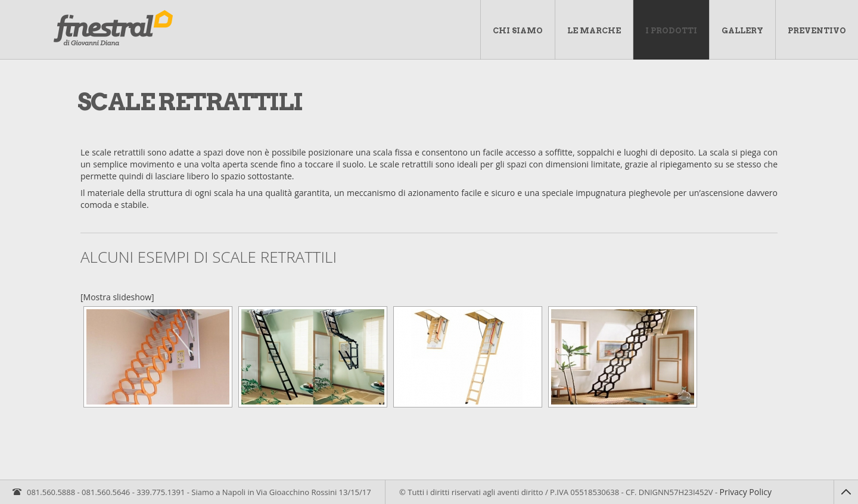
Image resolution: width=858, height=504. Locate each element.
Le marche (594, 31)
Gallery (742, 31)
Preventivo (817, 31)
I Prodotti (671, 31)
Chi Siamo (518, 31)
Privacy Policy (746, 492)
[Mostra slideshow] (117, 297)
